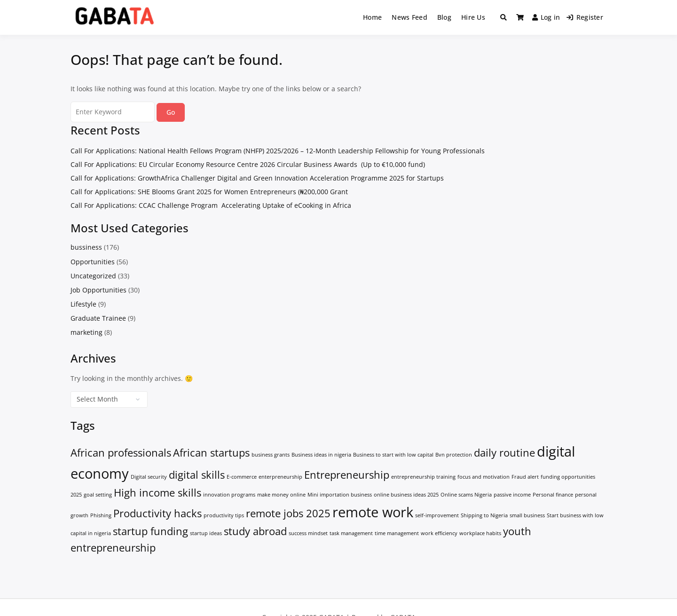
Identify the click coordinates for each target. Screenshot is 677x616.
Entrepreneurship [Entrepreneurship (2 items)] (347, 475)
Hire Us (473, 17)
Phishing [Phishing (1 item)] (101, 515)
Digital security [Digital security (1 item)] (149, 477)
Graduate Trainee (98, 318)
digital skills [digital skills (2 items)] (197, 475)
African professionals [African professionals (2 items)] (121, 453)
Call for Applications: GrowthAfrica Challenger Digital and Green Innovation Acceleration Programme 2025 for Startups (257, 178)
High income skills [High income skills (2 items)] (157, 493)
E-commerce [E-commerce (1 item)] (242, 477)
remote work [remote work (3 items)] (373, 512)
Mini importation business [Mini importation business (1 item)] (340, 495)
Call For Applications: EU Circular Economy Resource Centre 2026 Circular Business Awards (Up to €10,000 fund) (248, 164)
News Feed (409, 17)
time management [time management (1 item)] (397, 533)
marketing (87, 332)
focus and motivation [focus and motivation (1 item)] (484, 477)
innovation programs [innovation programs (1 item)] (229, 495)
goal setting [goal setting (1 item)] (98, 495)
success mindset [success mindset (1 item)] (308, 533)
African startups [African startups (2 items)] (211, 453)
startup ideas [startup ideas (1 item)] (206, 533)
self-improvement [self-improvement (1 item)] (437, 515)
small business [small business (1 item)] (527, 515)
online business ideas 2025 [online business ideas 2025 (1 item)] (406, 495)
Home (372, 17)
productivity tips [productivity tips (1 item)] (224, 515)
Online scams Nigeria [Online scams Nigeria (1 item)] (466, 495)
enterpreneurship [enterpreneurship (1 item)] (280, 477)
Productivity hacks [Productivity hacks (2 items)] (157, 513)
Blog (444, 17)
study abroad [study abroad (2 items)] (255, 531)
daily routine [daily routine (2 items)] (504, 453)
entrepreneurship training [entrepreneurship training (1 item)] (423, 477)
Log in (546, 17)
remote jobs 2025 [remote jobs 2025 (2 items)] (288, 513)
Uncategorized (93, 276)
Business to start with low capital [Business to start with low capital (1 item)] (393, 455)
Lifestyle (83, 304)
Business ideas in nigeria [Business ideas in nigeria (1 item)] (321, 455)
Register (585, 17)
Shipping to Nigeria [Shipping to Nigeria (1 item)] (484, 515)
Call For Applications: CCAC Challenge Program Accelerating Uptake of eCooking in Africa (211, 205)
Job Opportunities (98, 290)
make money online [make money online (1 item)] (281, 495)
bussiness (86, 247)
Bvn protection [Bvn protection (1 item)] (454, 455)
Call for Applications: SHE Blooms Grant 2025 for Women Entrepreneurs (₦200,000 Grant (209, 192)
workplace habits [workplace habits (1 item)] (480, 533)
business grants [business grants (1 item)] (271, 455)
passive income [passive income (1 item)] (512, 495)
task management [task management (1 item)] (351, 533)
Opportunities (93, 262)
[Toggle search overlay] (504, 17)
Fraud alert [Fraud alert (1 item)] (525, 477)
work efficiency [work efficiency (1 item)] (439, 533)
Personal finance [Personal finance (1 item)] (553, 495)
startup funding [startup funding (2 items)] (150, 531)
